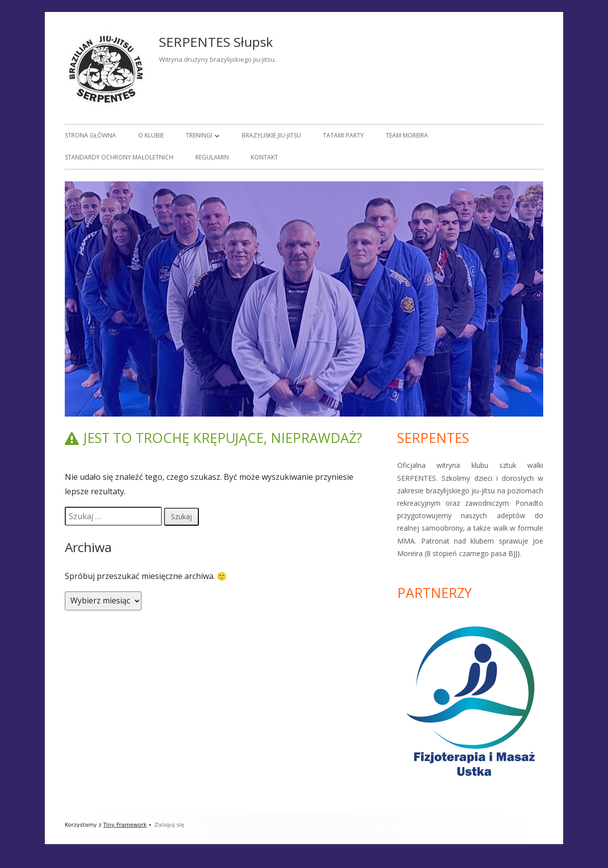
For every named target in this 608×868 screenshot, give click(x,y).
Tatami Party (343, 135)
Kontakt (264, 157)
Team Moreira (407, 135)
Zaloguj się (169, 825)
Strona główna (90, 135)
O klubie (151, 135)
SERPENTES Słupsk (216, 42)
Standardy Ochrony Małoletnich (119, 157)
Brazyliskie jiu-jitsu (271, 135)
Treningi (199, 135)
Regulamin (212, 157)
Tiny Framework (125, 825)
